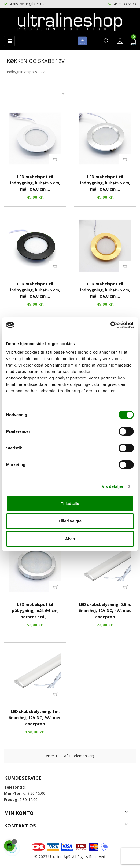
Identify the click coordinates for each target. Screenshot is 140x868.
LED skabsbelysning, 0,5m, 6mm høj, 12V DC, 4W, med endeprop (105, 610)
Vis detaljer (113, 486)
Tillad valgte (70, 521)
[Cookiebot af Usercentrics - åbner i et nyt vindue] (110, 325)
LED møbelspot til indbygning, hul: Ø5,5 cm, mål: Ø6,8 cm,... (35, 183)
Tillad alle (70, 503)
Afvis (70, 539)
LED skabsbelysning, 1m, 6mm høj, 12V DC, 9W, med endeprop (35, 717)
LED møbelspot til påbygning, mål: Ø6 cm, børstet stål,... (35, 610)
